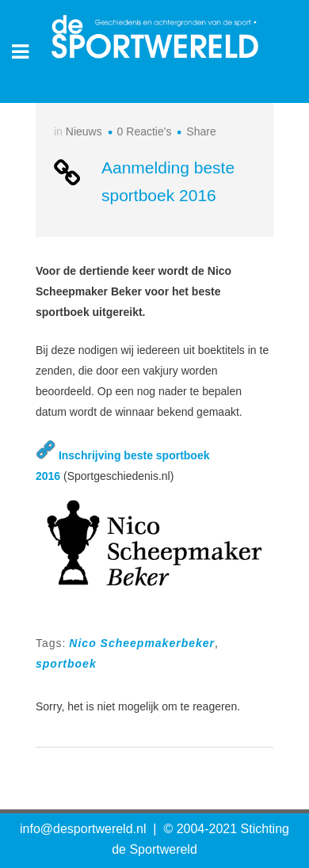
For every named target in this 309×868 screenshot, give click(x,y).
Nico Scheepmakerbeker (142, 643)
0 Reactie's (145, 131)
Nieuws (84, 131)
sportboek (66, 664)
